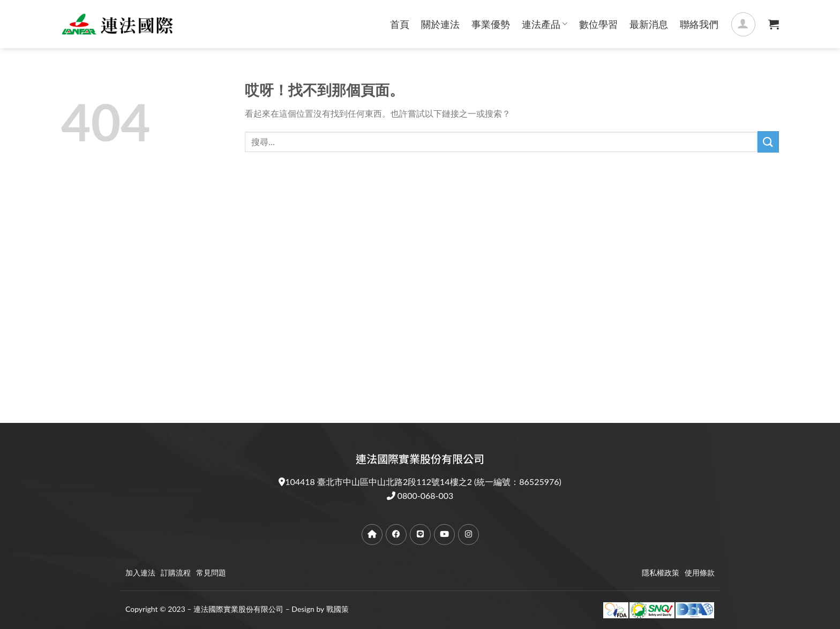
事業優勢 (491, 24)
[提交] (768, 142)
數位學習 (598, 24)
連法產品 (545, 24)
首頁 (400, 24)
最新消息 (649, 24)
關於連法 (440, 24)
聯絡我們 (699, 24)
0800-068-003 (426, 495)
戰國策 (337, 609)
